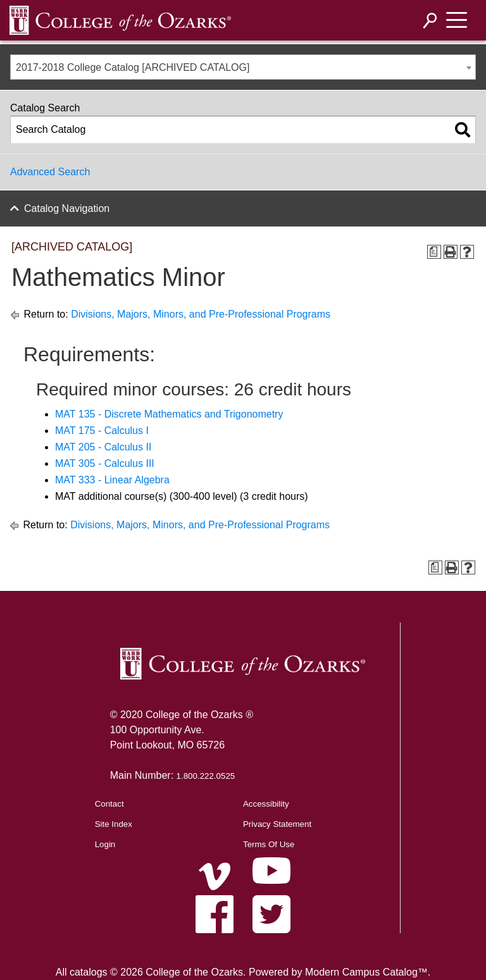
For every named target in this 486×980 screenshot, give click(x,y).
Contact (109, 804)
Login (105, 844)
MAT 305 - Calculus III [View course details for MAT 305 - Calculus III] (105, 463)
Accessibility (266, 804)
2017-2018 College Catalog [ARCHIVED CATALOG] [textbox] (133, 67)
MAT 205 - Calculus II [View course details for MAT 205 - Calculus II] (103, 447)
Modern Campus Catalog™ (366, 972)
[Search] (430, 21)
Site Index (114, 824)
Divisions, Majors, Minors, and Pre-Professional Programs (201, 314)
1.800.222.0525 (206, 776)
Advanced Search (50, 172)
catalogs (89, 972)
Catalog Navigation (67, 208)
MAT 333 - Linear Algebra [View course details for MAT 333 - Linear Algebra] (112, 480)
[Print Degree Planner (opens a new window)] (434, 252)
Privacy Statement (277, 824)
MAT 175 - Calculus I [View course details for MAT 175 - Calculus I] (102, 431)
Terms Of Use (269, 844)
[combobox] (243, 67)
